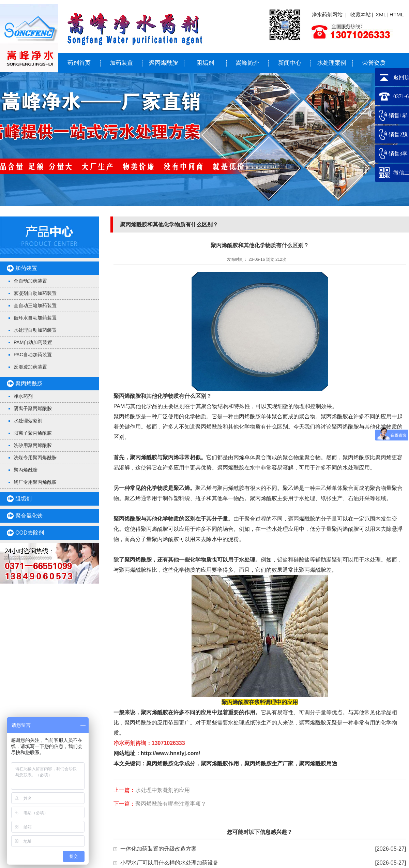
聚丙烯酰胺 (163, 63)
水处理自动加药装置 (35, 330)
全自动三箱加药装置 (35, 305)
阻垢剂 (205, 63)
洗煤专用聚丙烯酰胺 (35, 458)
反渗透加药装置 (30, 367)
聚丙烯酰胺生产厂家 (269, 764)
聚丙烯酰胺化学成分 (171, 764)
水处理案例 (332, 63)
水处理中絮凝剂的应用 (163, 790)
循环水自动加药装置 (35, 318)
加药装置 (121, 63)
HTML (397, 14)
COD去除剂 (30, 533)
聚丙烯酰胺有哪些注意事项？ (171, 804)
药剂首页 (79, 63)
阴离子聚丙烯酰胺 (33, 408)
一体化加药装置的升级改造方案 (158, 849)
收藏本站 (361, 14)
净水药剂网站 (327, 14)
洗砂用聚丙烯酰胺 (33, 445)
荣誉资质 (374, 63)
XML (381, 14)
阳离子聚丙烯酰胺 (33, 433)
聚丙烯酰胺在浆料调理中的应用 (260, 702)
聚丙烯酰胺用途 (318, 764)
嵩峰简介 (247, 63)
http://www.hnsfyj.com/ (171, 753)
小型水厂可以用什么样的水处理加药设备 (169, 863)
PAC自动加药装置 (33, 355)
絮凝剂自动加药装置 (35, 293)
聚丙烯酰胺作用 (220, 764)
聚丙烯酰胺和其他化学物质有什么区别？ (163, 396)
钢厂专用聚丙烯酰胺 (35, 482)
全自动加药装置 (30, 281)
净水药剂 (23, 396)
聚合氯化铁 (29, 516)
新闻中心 (290, 63)
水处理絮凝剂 (28, 421)
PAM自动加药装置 (33, 342)
